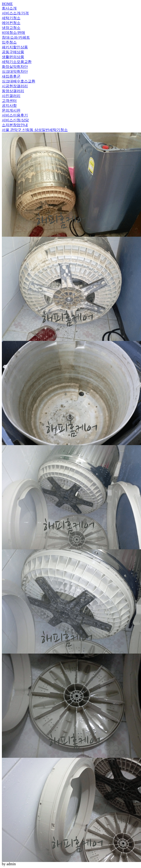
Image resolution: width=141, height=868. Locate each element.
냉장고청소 (11, 28)
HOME (7, 4)
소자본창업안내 (15, 125)
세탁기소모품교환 (17, 62)
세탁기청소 (11, 18)
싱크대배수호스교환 (19, 81)
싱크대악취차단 (15, 71)
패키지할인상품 (15, 47)
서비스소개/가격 (15, 13)
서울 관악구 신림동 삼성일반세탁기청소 (35, 130)
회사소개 (9, 8)
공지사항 (9, 105)
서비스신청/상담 (15, 120)
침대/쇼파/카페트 (16, 37)
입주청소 (9, 42)
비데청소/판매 (13, 33)
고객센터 (9, 101)
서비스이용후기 (15, 115)
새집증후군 (11, 76)
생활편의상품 (13, 57)
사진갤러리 (11, 96)
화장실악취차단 (15, 67)
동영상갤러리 (13, 91)
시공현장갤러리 (15, 86)
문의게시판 (11, 110)
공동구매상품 (13, 52)
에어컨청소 (11, 23)
